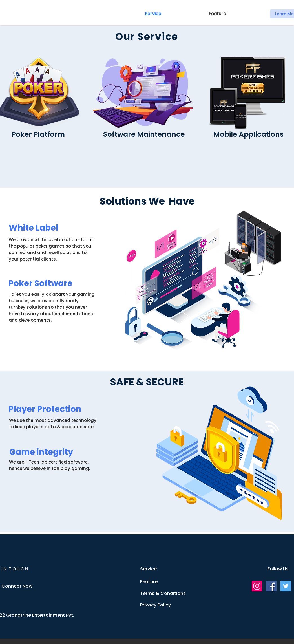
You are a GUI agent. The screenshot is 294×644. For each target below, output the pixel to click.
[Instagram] (257, 586)
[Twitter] (286, 586)
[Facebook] (271, 586)
